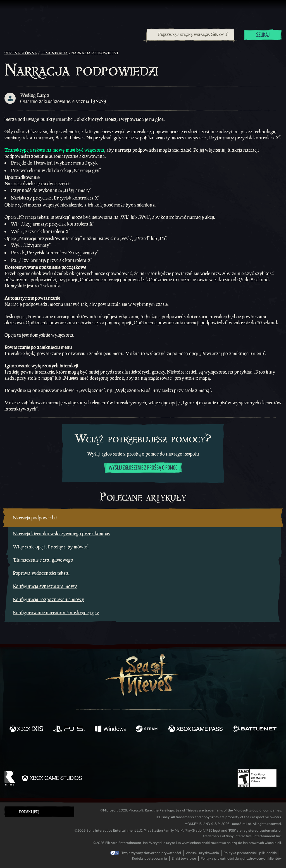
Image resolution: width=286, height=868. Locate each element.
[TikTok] (181, 753)
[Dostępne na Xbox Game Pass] (196, 729)
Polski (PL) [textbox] (29, 812)
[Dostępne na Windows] (110, 729)
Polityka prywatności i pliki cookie (250, 853)
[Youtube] (142, 753)
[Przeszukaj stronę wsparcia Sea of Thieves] (190, 35)
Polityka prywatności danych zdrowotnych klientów (241, 858)
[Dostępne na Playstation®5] (69, 729)
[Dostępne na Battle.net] (255, 729)
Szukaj (263, 35)
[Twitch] (118, 753)
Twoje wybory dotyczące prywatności (151, 853)
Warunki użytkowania (202, 853)
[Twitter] (102, 753)
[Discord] (166, 754)
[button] (39, 812)
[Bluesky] (197, 754)
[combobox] (190, 35)
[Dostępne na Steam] (147, 729)
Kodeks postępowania (150, 858)
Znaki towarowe (184, 858)
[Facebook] (87, 752)
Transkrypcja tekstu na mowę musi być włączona (54, 150)
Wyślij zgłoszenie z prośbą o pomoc (143, 468)
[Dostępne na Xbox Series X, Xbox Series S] (26, 729)
